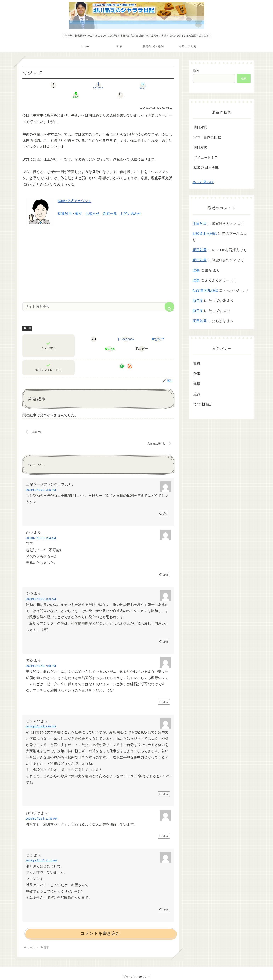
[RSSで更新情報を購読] (130, 356)
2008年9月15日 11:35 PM (42, 810)
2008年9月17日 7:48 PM (41, 657)
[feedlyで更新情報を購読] (122, 356)
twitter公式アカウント (75, 191)
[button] (149, 86)
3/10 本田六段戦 (206, 168)
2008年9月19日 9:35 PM (41, 481)
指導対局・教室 (70, 204)
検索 (196, 70)
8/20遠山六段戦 (205, 234)
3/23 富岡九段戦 (207, 137)
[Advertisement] (98, 253)
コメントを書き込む (100, 925)
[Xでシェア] (47, 86)
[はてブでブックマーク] (98, 86)
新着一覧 (110, 204)
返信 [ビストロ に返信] (164, 785)
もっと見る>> (203, 182)
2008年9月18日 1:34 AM (41, 529)
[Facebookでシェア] (73, 86)
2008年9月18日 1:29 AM (41, 590)
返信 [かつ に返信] (164, 565)
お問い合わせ (131, 204)
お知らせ (93, 204)
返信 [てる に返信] (164, 693)
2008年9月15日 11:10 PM (42, 852)
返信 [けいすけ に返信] (164, 827)
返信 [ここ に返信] (164, 900)
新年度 (198, 301)
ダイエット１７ (206, 158)
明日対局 (200, 127)
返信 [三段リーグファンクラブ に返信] (164, 505)
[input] (98, 297)
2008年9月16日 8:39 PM (41, 718)
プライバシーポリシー (137, 968)
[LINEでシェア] (124, 86)
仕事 (27, 319)
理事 (196, 270)
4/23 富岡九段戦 (205, 290)
